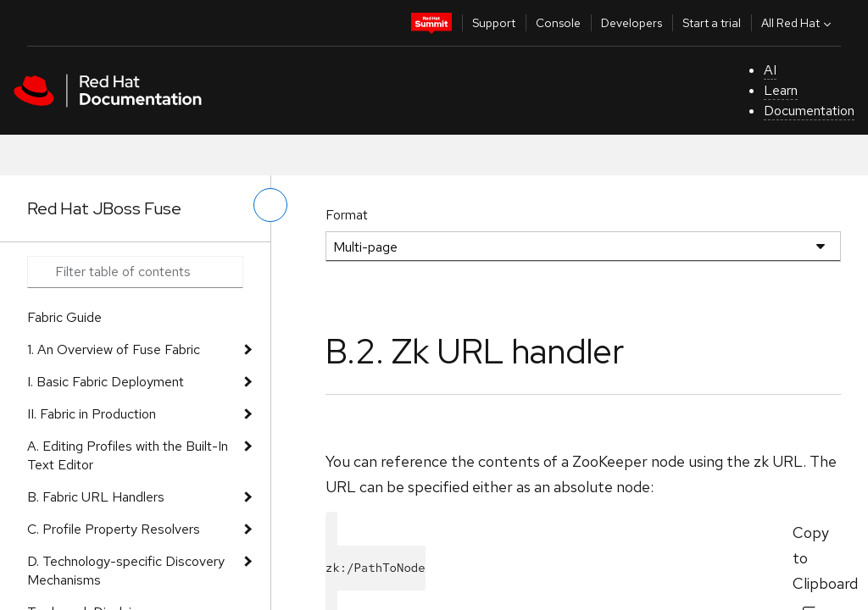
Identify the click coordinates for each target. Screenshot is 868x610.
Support (494, 23)
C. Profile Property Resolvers (114, 529)
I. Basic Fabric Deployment (106, 382)
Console (558, 23)
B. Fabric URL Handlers (96, 497)
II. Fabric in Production (92, 414)
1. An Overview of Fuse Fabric (114, 349)
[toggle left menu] (270, 205)
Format (347, 215)
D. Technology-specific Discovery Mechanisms (126, 571)
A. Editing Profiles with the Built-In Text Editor (128, 455)
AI (770, 70)
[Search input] (135, 272)
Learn (781, 90)
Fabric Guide (64, 317)
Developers (632, 23)
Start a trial (712, 23)
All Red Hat (798, 23)
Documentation (809, 111)
